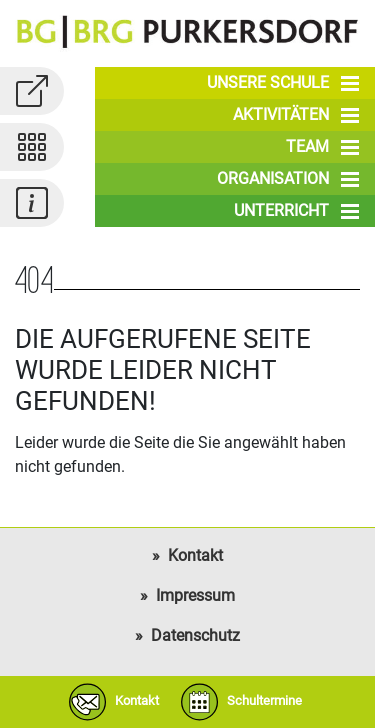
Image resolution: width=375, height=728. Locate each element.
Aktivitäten (296, 115)
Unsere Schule (283, 83)
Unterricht (296, 211)
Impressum (195, 595)
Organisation (288, 179)
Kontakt (195, 555)
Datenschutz (195, 635)
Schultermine (237, 702)
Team (322, 147)
